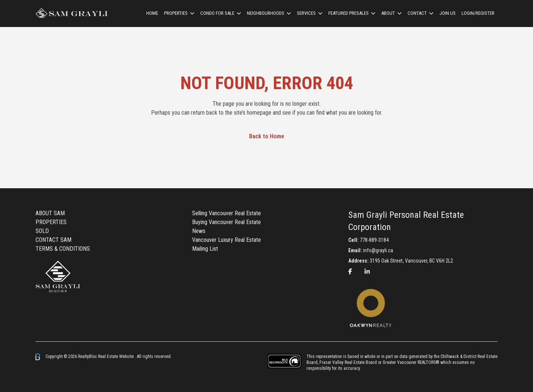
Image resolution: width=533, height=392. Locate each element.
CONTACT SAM (53, 240)
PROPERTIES (51, 222)
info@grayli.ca (378, 250)
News (199, 231)
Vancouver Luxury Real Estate (227, 240)
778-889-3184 (374, 240)
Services (306, 13)
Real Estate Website (116, 356)
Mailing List (205, 249)
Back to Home (267, 136)
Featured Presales (348, 13)
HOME (152, 13)
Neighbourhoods (266, 13)
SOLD (42, 231)
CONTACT (417, 13)
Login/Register (478, 13)
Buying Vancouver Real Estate (227, 222)
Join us (447, 13)
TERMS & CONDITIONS (63, 249)
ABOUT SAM (50, 213)
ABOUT (388, 13)
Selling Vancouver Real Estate (227, 213)
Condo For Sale (217, 13)
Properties (176, 13)
